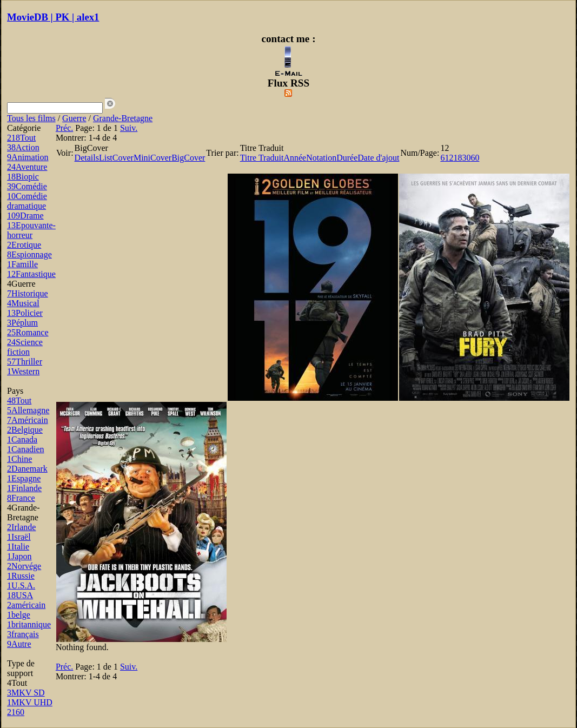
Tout (21, 138)
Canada (22, 439)
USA (20, 595)
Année (295, 158)
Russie (21, 576)
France (21, 498)
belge (19, 615)
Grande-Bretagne (123, 118)
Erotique (24, 245)
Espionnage (29, 254)
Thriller (25, 362)
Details (87, 158)
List (106, 158)
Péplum (22, 323)
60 (475, 158)
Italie (18, 547)
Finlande (24, 488)
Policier (25, 313)
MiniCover (152, 158)
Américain (28, 420)
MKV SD (26, 693)
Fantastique (31, 274)
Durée (347, 158)
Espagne (24, 478)
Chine (19, 459)
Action (23, 147)
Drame (25, 216)
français (23, 634)
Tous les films (31, 118)
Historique (28, 293)
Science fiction (25, 347)
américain (26, 605)
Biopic (23, 177)
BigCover (188, 158)
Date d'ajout (378, 158)
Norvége (24, 566)
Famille (22, 264)
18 (457, 158)
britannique (29, 624)
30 (466, 158)
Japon (19, 556)
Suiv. (129, 128)
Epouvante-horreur (31, 230)
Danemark (27, 469)
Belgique (25, 430)
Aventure (27, 167)
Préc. (64, 128)
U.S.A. (21, 585)
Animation (28, 157)
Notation (321, 158)
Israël (19, 537)
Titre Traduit (262, 158)
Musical (23, 303)
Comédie (27, 186)
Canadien (25, 449)
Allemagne (28, 410)
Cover (123, 158)
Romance (28, 332)
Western (23, 371)
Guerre (74, 118)
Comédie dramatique (27, 201)
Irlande (21, 527)
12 (449, 158)
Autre (19, 644)
